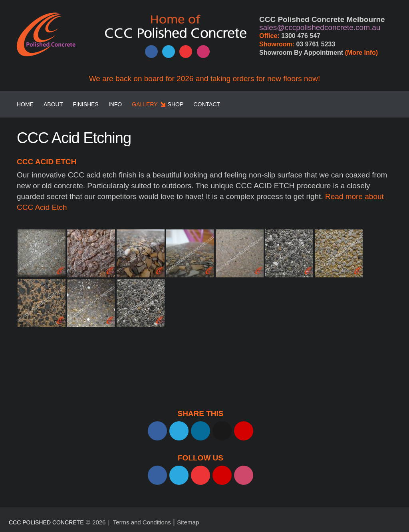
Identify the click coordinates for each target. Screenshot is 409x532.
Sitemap (188, 522)
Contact (207, 104)
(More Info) (362, 53)
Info (115, 104)
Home (25, 104)
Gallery (145, 104)
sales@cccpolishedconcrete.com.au (320, 27)
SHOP (176, 104)
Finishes (86, 104)
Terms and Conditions (142, 522)
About (53, 104)
